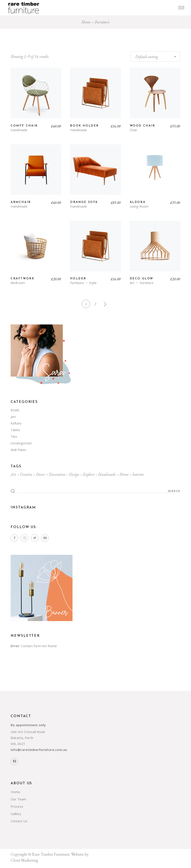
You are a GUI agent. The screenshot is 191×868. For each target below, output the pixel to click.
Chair (134, 130)
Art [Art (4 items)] (13, 475)
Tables (15, 430)
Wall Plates (18, 450)
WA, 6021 (18, 744)
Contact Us (19, 821)
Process (17, 807)
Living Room (139, 206)
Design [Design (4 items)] (74, 475)
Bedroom (18, 283)
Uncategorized (21, 444)
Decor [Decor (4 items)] (40, 475)
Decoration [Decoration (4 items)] (57, 475)
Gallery (16, 814)
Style (93, 283)
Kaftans (16, 424)
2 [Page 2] (95, 304)
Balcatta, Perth (22, 738)
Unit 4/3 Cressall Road (28, 732)
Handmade (19, 130)
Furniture (77, 283)
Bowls (15, 410)
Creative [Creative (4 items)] (26, 475)
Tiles (14, 437)
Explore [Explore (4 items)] (89, 475)
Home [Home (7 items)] (124, 475)
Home (15, 792)
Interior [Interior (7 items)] (138, 475)
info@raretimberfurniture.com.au (39, 750)
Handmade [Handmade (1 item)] (107, 475)
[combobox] (156, 57)
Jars (13, 417)
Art (132, 283)
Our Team (18, 800)
